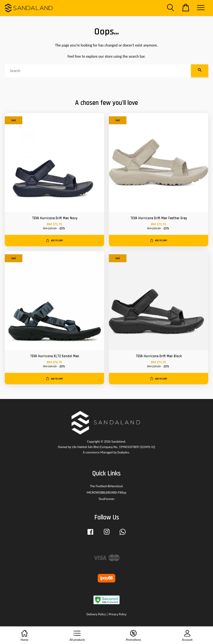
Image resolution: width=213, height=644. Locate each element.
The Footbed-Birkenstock (107, 486)
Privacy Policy (118, 614)
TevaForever (107, 499)
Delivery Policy (96, 614)
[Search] (98, 71)
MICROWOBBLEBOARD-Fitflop (106, 492)
